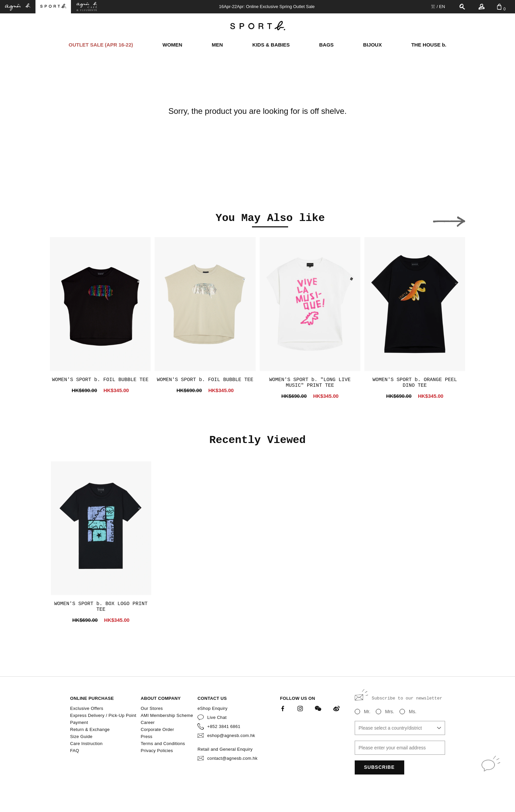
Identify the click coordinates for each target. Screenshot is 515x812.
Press (146, 736)
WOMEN (173, 45)
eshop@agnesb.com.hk (231, 735)
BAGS (326, 45)
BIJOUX (372, 45)
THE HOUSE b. (429, 45)
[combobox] (400, 728)
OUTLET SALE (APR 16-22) (101, 45)
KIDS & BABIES (271, 45)
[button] (66, 220)
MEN (217, 45)
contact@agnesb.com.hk (232, 758)
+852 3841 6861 (224, 726)
